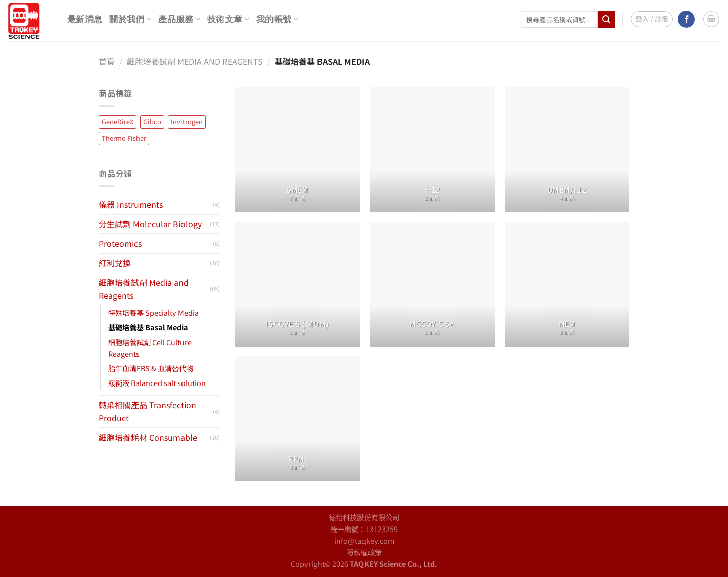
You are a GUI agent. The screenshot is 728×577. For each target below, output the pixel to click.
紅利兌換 (115, 263)
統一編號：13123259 (364, 529)
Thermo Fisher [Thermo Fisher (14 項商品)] (124, 138)
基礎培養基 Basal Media (148, 327)
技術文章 (228, 19)
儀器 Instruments (131, 204)
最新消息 (85, 19)
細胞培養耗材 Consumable (148, 437)
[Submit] (606, 19)
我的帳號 (277, 19)
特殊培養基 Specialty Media (153, 312)
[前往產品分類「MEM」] (567, 284)
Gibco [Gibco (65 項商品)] (152, 122)
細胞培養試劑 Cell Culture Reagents (150, 348)
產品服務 (179, 19)
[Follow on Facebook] (686, 19)
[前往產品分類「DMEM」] (298, 149)
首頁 (107, 61)
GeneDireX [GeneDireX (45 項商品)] (118, 122)
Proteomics (120, 243)
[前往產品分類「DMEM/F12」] (567, 149)
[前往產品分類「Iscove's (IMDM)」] (298, 284)
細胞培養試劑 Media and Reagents (195, 61)
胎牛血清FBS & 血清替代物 (151, 368)
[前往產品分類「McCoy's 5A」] (432, 284)
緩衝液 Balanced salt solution (157, 383)
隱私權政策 (364, 552)
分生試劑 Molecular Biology (150, 224)
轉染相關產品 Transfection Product (147, 411)
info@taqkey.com (364, 540)
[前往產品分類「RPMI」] (298, 419)
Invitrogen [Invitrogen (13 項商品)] (187, 122)
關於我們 (130, 19)
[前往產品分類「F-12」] (432, 149)
